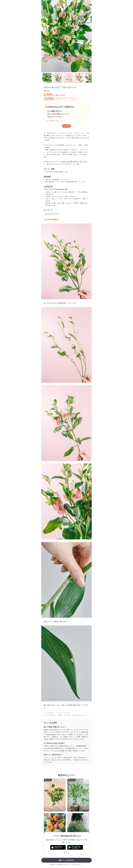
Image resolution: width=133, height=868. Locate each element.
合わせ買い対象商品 (52, 219)
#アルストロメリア (52, 214)
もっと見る (66, 126)
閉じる (66, 853)
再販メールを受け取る (67, 860)
